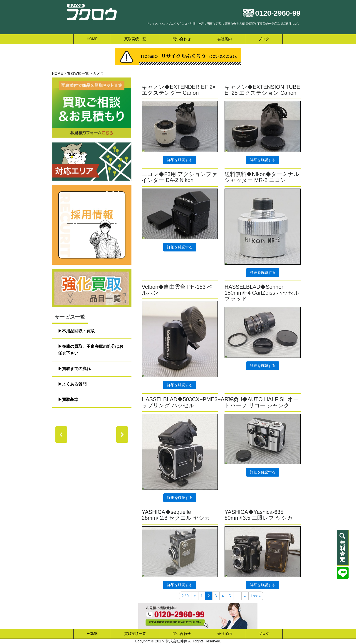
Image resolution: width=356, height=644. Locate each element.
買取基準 (70, 400)
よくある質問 (74, 384)
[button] (61, 435)
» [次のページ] (245, 596)
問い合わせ (182, 39)
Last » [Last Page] (256, 596)
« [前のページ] (195, 596)
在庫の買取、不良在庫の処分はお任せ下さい (91, 350)
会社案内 (225, 39)
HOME (92, 39)
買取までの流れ (76, 369)
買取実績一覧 (135, 39)
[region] (92, 435)
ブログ (264, 39)
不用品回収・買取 (78, 331)
